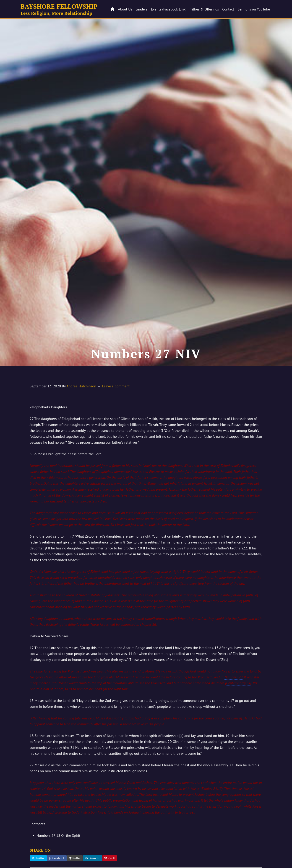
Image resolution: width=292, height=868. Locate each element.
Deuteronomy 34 (238, 683)
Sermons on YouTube (254, 9)
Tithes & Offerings (205, 9)
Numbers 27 (131, 354)
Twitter (38, 858)
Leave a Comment (116, 386)
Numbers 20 (233, 677)
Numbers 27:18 (48, 835)
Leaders (141, 9)
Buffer (75, 858)
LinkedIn (93, 858)
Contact (228, 9)
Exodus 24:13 (212, 788)
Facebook (57, 858)
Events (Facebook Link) (169, 9)
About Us (125, 9)
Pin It (110, 858)
